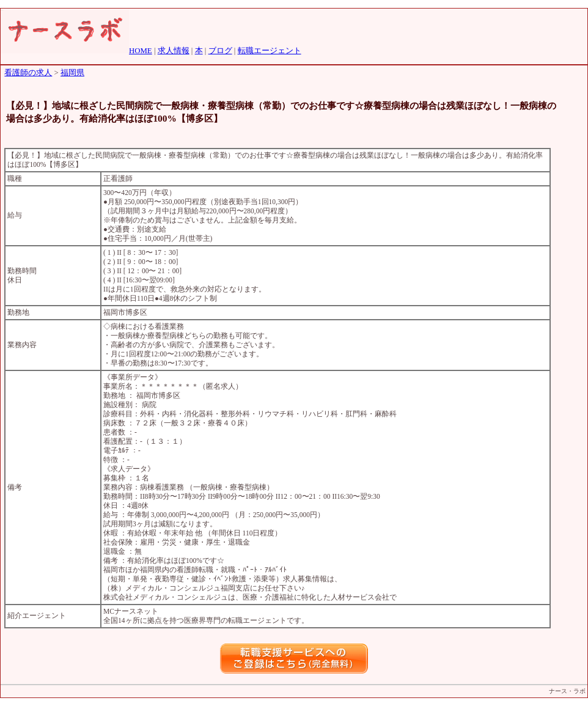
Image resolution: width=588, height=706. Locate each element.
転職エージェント (270, 51)
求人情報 (174, 51)
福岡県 (72, 73)
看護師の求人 (28, 73)
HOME (141, 51)
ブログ (220, 51)
